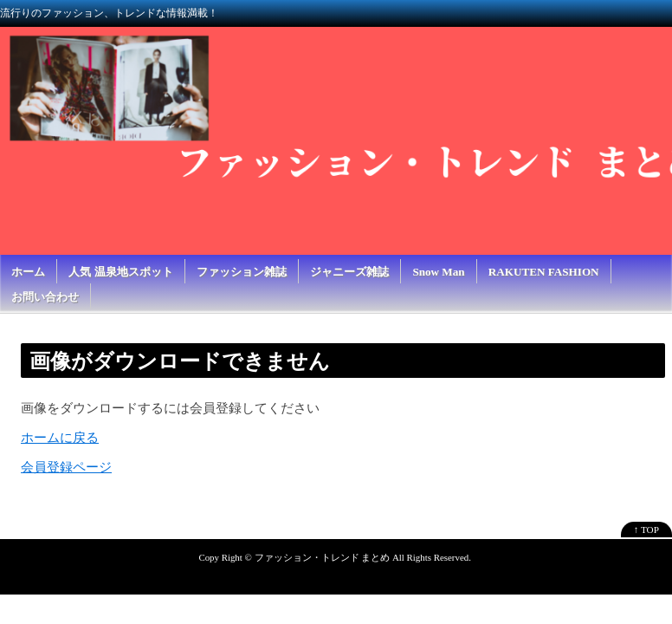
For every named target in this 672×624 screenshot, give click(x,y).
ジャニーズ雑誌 (349, 272)
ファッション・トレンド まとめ (323, 557)
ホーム (28, 272)
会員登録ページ (66, 467)
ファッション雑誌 (242, 272)
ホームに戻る (60, 438)
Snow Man (438, 272)
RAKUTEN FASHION (544, 272)
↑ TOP (646, 530)
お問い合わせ (45, 297)
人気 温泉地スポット (120, 272)
